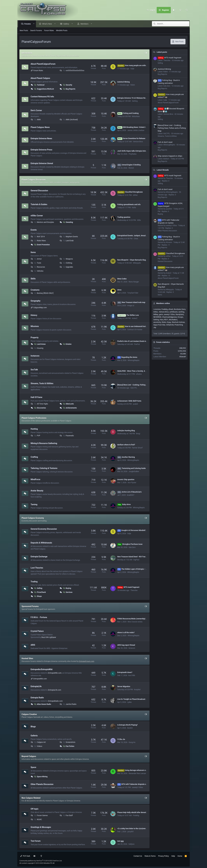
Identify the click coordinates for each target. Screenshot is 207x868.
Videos (38, 746)
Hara (162, 320)
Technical (39, 85)
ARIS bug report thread (126, 645)
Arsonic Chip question (126, 480)
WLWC (38, 819)
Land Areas (40, 344)
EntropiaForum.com (87, 661)
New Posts (24, 31)
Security (67, 85)
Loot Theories (37, 568)
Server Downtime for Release (131, 138)
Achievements (70, 408)
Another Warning (126, 457)
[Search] (187, 10)
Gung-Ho (132, 742)
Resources (39, 267)
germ (161, 314)
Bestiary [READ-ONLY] (44, 293)
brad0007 (131, 495)
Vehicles (39, 271)
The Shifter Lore (128, 315)
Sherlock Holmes (178, 322)
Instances (35, 356)
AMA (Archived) (70, 120)
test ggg (120, 841)
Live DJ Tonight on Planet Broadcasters (132, 699)
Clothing (67, 263)
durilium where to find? (126, 445)
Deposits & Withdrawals (41, 543)
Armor (38, 259)
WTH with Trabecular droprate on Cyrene (135, 784)
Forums (28, 24)
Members (85, 24)
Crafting (34, 457)
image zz (131, 306)
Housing (39, 348)
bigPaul (136, 560)
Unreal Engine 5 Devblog (129, 165)
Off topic (34, 809)
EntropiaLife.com (55, 690)
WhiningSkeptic (134, 360)
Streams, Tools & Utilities (42, 383)
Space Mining (41, 777)
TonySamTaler (133, 293)
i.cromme (157, 309)
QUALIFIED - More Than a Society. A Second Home (137, 371)
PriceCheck (40, 592)
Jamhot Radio (69, 704)
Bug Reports (69, 89)
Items (33, 252)
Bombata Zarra (180, 309)
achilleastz (174, 312)
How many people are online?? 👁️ (134, 65)
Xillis (139, 220)
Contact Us (138, 856)
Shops (38, 596)
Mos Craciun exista (135, 622)
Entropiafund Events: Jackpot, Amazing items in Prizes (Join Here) (143, 236)
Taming (34, 504)
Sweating (68, 222)
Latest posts (162, 52)
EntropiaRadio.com (55, 701)
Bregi (138, 434)
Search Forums (36, 31)
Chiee (136, 239)
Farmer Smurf (137, 448)
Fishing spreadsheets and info (129, 205)
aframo (139, 374)
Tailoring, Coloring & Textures (44, 468)
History (34, 315)
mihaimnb (170, 325)
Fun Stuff (68, 815)
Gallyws (131, 844)
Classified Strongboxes (130, 192)
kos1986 (132, 675)
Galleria (34, 736)
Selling (38, 588)
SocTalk (34, 370)
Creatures (35, 290)
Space (33, 767)
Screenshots (69, 742)
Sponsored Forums (30, 606)
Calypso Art (40, 742)
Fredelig (136, 815)
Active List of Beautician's (129, 492)
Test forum (36, 841)
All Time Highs (41, 404)
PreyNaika (133, 154)
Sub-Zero (132, 547)
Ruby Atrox (124, 504)
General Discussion (39, 191)
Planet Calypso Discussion (34, 180)
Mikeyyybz (137, 263)
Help (173, 856)
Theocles (134, 590)
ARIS (33, 645)
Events (34, 230)
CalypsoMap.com (40, 308)
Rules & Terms (150, 856)
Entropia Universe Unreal (42, 163)
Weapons (68, 259)
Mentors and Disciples (44, 222)
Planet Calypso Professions (34, 418)
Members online (163, 303)
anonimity (157, 322)
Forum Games (41, 815)
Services (67, 592)
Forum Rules (49, 31)
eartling (181, 312)
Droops (180, 317)
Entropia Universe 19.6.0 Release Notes (133, 98)
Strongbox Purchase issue (130, 544)
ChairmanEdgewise (170, 317)
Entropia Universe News (41, 138)
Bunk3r (130, 728)
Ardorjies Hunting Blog (126, 431)
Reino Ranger (134, 282)
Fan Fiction (68, 746)
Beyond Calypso (29, 756)
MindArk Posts (62, 31)
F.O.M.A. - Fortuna (39, 617)
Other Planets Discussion (42, 784)
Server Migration (124, 687)
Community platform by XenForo (41, 861)
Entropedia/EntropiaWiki (42, 669)
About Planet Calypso (40, 78)
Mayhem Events (70, 237)
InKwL (156, 312)
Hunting (34, 429)
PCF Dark (25, 856)
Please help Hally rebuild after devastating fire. (135, 812)
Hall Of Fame (36, 397)
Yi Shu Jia (121, 739)
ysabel (135, 404)
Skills (33, 279)
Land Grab (68, 241)
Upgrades (68, 267)
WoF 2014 (39, 237)
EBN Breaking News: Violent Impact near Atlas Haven (141, 127)
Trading (34, 581)
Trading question (124, 217)
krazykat (137, 690)
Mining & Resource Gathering (44, 443)
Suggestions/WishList (44, 89)
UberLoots (68, 404)
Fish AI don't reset (165, 142)
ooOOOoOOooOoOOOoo (73, 71)
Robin (133, 85)
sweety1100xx (137, 787)
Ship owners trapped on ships (170, 156)
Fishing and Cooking (128, 113)
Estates (67, 344)
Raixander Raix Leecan (137, 773)
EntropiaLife (36, 686)
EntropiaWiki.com (55, 673)
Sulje (132, 69)
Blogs (33, 726)
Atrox (119, 290)
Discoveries (40, 408)
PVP (37, 436)
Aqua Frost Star (159, 325)
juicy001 (131, 832)
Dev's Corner (36, 110)
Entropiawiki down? (125, 672)
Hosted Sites (27, 658)
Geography (36, 301)
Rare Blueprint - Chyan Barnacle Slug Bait (133, 260)
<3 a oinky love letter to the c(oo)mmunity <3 (134, 829)
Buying (67, 588)
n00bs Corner (37, 216)
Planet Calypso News (40, 127)
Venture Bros (138, 142)
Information (27, 53)
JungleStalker (134, 471)
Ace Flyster (132, 483)
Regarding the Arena (127, 357)
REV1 (166, 320)
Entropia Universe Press (41, 150)
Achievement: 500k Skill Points (129, 401)
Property (35, 337)
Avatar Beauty (37, 491)
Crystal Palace (37, 631)
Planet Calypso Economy (33, 518)
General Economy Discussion (44, 529)
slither (135, 195)
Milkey (156, 314)
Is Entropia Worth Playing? (128, 725)
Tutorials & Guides (39, 204)
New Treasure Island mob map (131, 302)
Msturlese (136, 116)
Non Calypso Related (31, 798)
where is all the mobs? (126, 633)
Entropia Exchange (39, 557)
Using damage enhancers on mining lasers (137, 770)
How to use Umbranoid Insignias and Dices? (138, 326)
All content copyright (37, 863)
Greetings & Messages (41, 827)
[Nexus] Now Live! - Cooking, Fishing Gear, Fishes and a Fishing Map (144, 385)
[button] (34, 24)
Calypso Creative (29, 714)
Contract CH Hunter (135, 330)
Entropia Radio (37, 697)
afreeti (171, 309)
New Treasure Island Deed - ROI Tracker (133, 557)
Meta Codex (122, 279)
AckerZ (135, 318)
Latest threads (163, 170)
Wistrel (131, 168)
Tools (37, 263)
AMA (37, 120)
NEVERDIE (157, 317)
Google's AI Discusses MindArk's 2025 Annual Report (140, 530)
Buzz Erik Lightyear (49, 637)
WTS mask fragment (128, 587)
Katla (134, 208)
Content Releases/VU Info (42, 97)
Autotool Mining (123, 82)
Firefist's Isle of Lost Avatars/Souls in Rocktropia (136, 341)
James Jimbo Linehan (136, 130)
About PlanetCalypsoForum (43, 64)
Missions (35, 326)
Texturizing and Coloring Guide (131, 468)
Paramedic (68, 436)
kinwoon (132, 648)
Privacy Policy (163, 856)
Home (180, 856)
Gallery (67, 24)
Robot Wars (40, 241)
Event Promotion (42, 245)
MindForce (35, 479)
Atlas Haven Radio (42, 704)
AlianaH (183, 357)
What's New (47, 24)
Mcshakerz (173, 320)
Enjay (169, 322)
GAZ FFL (134, 388)
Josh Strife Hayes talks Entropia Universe (133, 151)
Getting (135, 101)
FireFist (137, 344)
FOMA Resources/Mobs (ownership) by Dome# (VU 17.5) (139, 619)
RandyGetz (180, 314)
